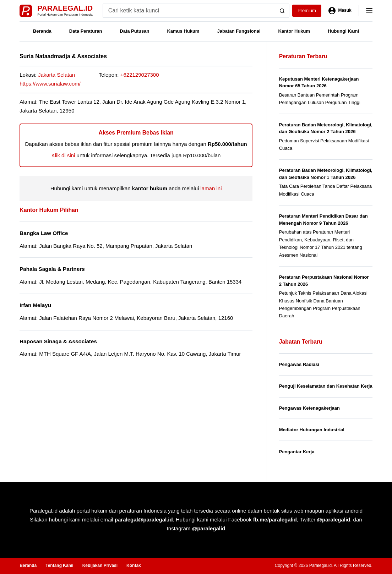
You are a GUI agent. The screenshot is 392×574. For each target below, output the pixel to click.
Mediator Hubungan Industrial (312, 430)
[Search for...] (189, 11)
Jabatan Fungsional (239, 31)
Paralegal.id (65, 8)
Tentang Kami (59, 565)
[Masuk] (340, 11)
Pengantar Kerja (297, 452)
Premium (307, 10)
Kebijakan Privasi (100, 565)
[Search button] (282, 11)
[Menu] (369, 11)
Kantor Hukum (294, 31)
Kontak (134, 565)
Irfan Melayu (35, 305)
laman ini (211, 188)
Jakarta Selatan (56, 75)
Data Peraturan (86, 31)
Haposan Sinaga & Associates (58, 341)
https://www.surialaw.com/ (50, 84)
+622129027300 (140, 75)
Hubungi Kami (343, 31)
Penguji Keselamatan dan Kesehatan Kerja (326, 386)
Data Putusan (134, 31)
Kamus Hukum (183, 31)
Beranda (42, 31)
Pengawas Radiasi (299, 364)
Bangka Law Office (44, 233)
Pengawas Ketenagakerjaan (309, 408)
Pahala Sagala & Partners (52, 269)
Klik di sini (63, 155)
